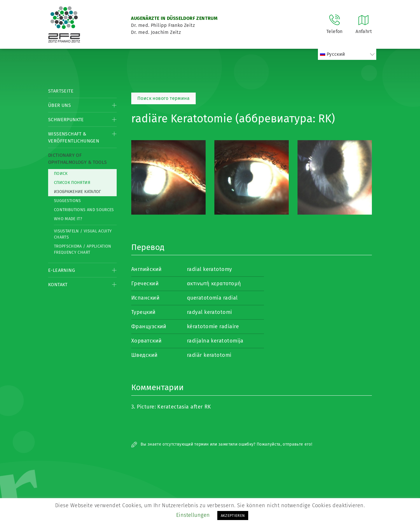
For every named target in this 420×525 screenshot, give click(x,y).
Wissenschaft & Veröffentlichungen (74, 137)
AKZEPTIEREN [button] (233, 516)
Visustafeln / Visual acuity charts (83, 234)
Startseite (61, 91)
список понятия (72, 183)
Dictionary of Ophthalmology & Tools (77, 159)
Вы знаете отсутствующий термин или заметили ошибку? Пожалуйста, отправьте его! (222, 444)
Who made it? (68, 219)
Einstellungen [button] (193, 515)
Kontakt (58, 285)
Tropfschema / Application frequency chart (83, 249)
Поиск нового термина (163, 98)
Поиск (61, 174)
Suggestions (68, 201)
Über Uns (60, 105)
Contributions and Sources (84, 210)
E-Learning (62, 270)
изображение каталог (78, 192)
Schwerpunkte (66, 120)
